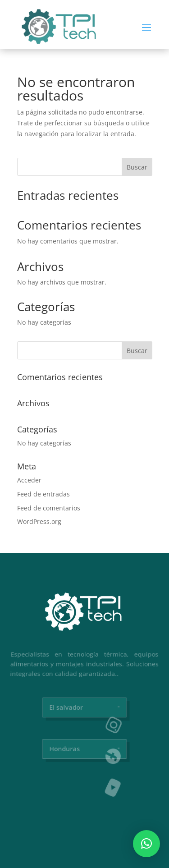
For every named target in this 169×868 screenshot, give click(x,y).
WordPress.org (39, 521)
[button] (146, 844)
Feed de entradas (43, 494)
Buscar (137, 167)
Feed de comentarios (49, 508)
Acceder (29, 480)
